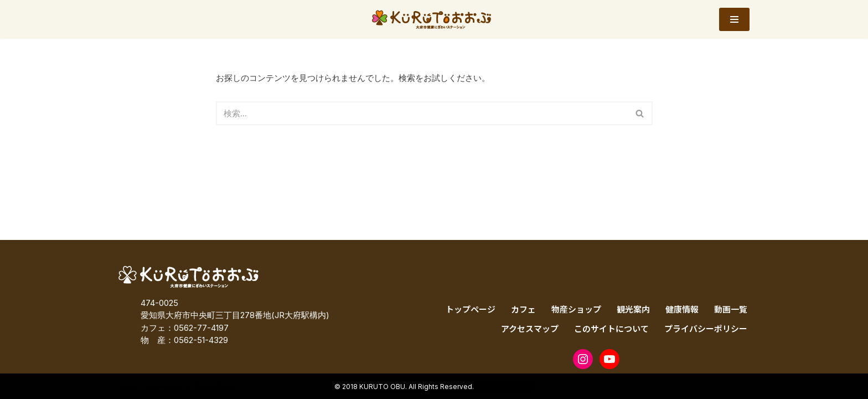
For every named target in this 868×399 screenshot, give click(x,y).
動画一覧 (731, 309)
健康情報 (682, 309)
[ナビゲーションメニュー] (734, 19)
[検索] (422, 113)
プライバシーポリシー (706, 328)
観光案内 (633, 309)
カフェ (523, 309)
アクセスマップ (530, 328)
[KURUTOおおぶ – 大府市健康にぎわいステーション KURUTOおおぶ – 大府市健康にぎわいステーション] (434, 19)
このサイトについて (611, 328)
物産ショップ (576, 309)
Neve (129, 386)
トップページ (471, 309)
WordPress (216, 386)
